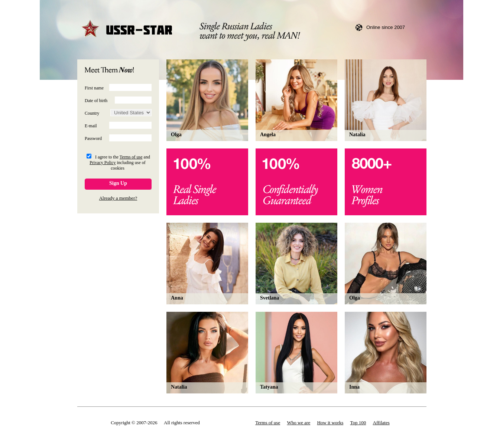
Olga (176, 135)
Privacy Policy (103, 163)
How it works (330, 423)
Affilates (381, 423)
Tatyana (269, 387)
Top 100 (358, 423)
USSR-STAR (127, 30)
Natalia (357, 135)
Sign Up (118, 183)
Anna (177, 298)
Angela (268, 135)
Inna (354, 387)
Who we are (298, 423)
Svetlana (270, 298)
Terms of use (131, 157)
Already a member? (118, 198)
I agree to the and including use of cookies (120, 163)
